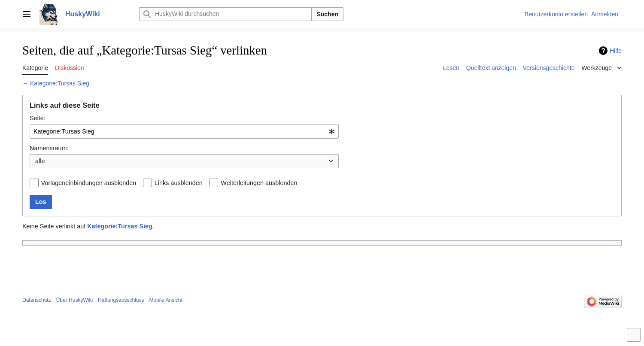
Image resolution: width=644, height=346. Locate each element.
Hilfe (616, 51)
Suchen (327, 14)
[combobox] (184, 132)
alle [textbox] (40, 161)
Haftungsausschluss (121, 300)
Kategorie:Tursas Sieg (60, 83)
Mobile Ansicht (166, 300)
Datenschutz (37, 300)
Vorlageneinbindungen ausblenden (89, 183)
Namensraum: (49, 148)
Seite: (38, 118)
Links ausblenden (179, 183)
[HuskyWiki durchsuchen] (225, 14)
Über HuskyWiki (74, 300)
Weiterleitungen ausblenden (259, 183)
